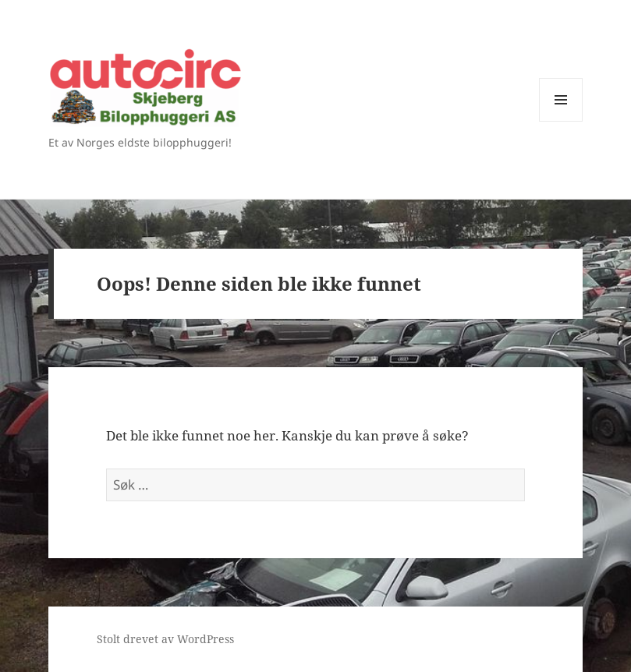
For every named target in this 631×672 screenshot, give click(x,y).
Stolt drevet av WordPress (165, 639)
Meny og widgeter (561, 121)
